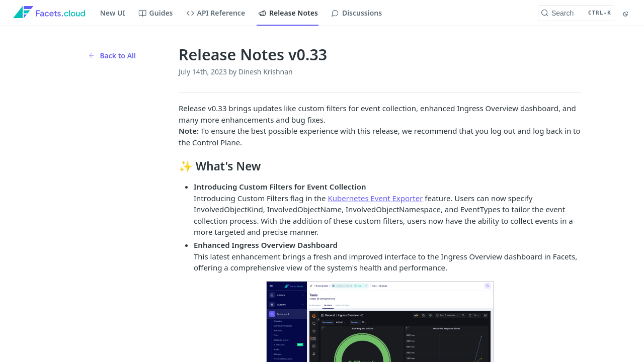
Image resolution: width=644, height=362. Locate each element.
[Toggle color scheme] (626, 13)
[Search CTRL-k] (576, 13)
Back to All (112, 56)
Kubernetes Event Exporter (375, 198)
